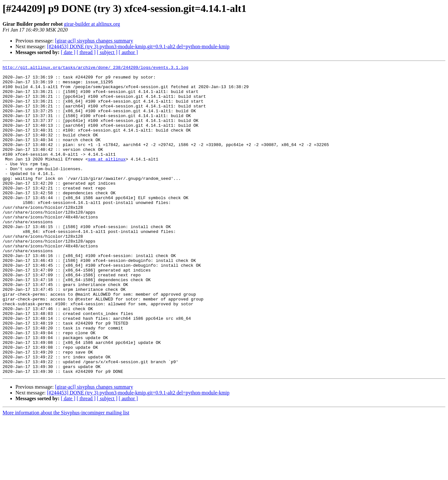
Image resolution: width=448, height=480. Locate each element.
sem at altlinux (107, 178)
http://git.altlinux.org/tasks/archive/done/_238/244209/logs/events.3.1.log (95, 68)
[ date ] (68, 52)
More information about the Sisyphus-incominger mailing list (66, 474)
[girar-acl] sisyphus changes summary (94, 41)
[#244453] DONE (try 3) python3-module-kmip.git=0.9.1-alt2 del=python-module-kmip (138, 46)
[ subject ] (107, 52)
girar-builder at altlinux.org (92, 24)
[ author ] (128, 52)
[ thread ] (86, 52)
